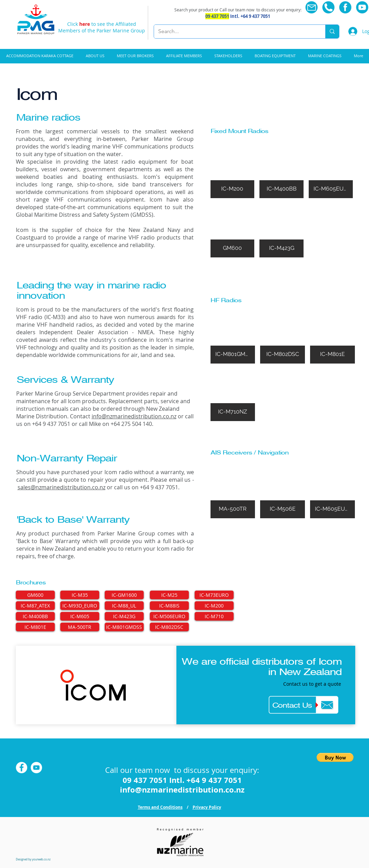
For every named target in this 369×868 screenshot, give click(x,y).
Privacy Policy (207, 807)
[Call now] (329, 7)
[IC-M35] (80, 595)
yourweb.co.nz (41, 859)
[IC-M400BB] (35, 616)
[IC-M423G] (124, 616)
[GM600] (35, 595)
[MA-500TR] (80, 627)
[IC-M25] (169, 595)
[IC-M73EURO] (214, 595)
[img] (233, 171)
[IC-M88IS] (169, 606)
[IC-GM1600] (124, 595)
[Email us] (312, 7)
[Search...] (235, 32)
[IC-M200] (214, 606)
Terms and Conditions (160, 807)
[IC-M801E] (35, 627)
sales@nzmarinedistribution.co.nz (61, 487)
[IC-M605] (80, 616)
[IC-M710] (214, 616)
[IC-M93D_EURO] (80, 606)
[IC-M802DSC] (169, 627)
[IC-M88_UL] (124, 606)
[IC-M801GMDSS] (124, 627)
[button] (275, 56)
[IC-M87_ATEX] (35, 606)
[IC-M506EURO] (169, 616)
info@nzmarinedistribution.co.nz (134, 416)
